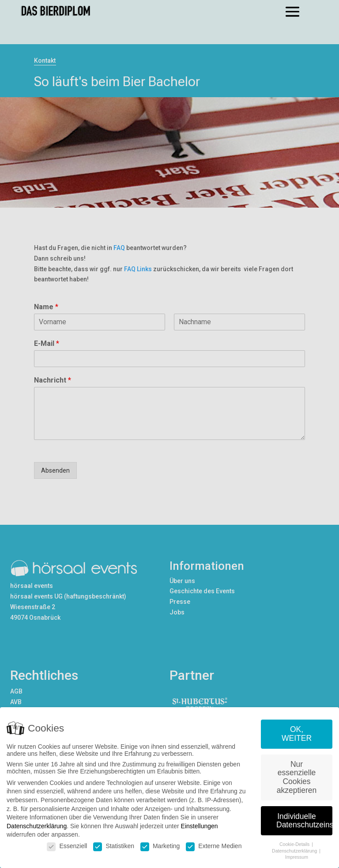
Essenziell (67, 846)
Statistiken (114, 846)
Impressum (297, 857)
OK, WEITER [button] (297, 734)
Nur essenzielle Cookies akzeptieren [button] (297, 777)
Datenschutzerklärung (37, 826)
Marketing (160, 846)
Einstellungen (200, 826)
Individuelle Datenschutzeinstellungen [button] (304, 821)
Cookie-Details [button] (295, 844)
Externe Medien (214, 846)
